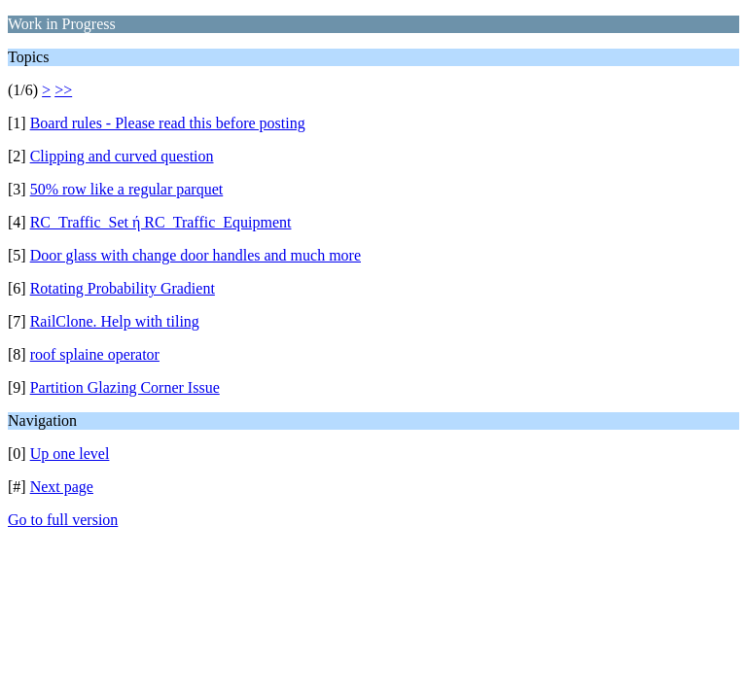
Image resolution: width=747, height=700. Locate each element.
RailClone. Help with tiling (115, 321)
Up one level (70, 454)
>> (63, 90)
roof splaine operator (95, 354)
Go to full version (63, 520)
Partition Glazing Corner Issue (125, 387)
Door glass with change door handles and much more (196, 255)
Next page (62, 487)
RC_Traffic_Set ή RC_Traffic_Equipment (161, 222)
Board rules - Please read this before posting (168, 123)
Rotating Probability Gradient (123, 288)
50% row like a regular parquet (127, 189)
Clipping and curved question (122, 156)
